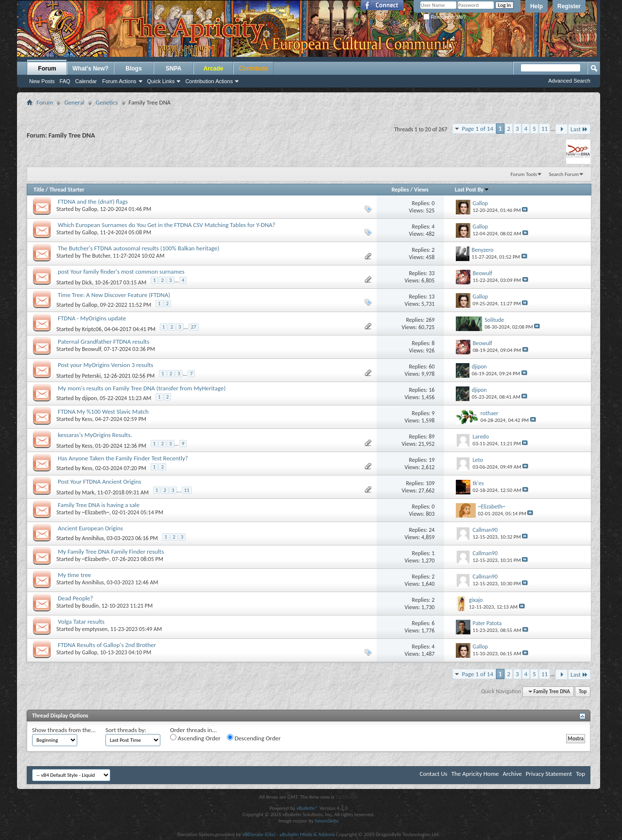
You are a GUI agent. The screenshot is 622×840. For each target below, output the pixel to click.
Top (583, 691)
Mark (88, 492)
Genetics (107, 102)
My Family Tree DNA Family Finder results (111, 551)
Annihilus (93, 538)
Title (39, 190)
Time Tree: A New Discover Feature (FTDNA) (114, 295)
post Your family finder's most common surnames (121, 271)
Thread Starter (67, 190)
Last (579, 129)
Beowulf (92, 349)
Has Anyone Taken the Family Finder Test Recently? (123, 458)
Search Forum (564, 174)
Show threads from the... (64, 730)
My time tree (75, 575)
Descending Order (254, 738)
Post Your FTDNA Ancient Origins (100, 481)
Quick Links (161, 81)
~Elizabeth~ (96, 512)
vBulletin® (307, 808)
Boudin (91, 606)
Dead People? (76, 598)
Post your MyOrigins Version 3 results (105, 365)
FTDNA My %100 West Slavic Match (103, 411)
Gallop (90, 209)
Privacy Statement (549, 774)
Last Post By (472, 190)
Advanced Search (569, 81)
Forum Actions (119, 81)
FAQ (65, 81)
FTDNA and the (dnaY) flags (93, 201)
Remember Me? (444, 17)
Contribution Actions (209, 81)
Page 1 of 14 (477, 129)
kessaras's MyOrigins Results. (95, 435)
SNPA (173, 69)
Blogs (134, 69)
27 (194, 327)
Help (536, 6)
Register (569, 6)
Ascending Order (195, 738)
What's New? (90, 69)
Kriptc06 (92, 329)
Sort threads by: (126, 730)
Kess (87, 419)
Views (421, 190)
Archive (512, 774)
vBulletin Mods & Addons (307, 834)
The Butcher (96, 256)
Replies (400, 190)
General (74, 102)
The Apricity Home (475, 774)
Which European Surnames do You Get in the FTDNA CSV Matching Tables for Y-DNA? (166, 225)
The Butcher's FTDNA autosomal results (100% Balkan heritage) (138, 248)
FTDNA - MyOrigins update (92, 318)
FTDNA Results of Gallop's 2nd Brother (107, 645)
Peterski (92, 376)
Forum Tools (524, 174)
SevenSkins (327, 821)
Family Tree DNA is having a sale (99, 505)
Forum (47, 69)
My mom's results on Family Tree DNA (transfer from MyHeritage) (142, 388)
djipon (90, 398)
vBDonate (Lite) (259, 834)
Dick (87, 282)
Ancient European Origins (90, 528)
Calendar (86, 81)
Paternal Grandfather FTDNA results (104, 341)
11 (544, 129)
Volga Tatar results (81, 621)
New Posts (42, 81)
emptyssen (95, 629)
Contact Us (434, 774)
